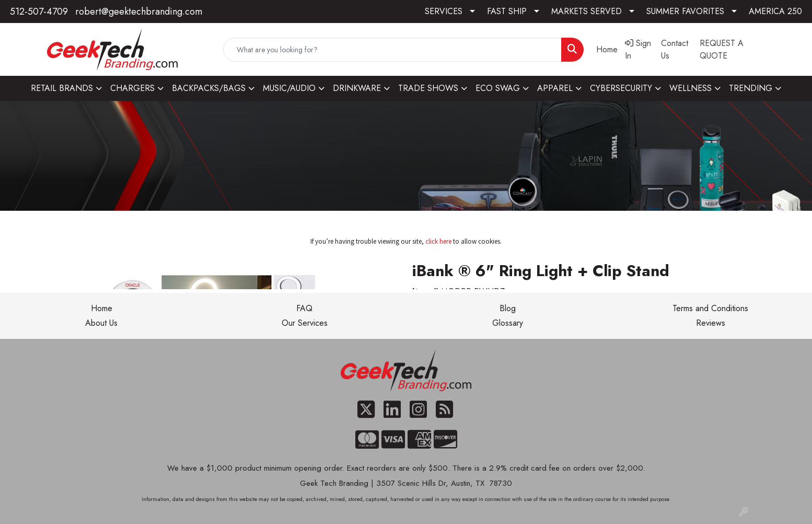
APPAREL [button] (555, 88)
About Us (101, 323)
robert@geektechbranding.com (139, 12)
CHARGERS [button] (132, 88)
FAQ (304, 308)
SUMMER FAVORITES (685, 11)
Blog (508, 308)
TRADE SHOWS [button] (428, 88)
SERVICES (444, 11)
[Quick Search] (392, 50)
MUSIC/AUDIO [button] (289, 88)
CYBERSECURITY (621, 88)
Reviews (711, 323)
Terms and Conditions (710, 308)
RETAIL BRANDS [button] (62, 88)
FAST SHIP (507, 11)
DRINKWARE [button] (357, 88)
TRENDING (751, 88)
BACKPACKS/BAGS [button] (209, 88)
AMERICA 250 (775, 11)
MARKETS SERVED (587, 11)
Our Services (305, 323)
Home (102, 308)
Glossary (508, 323)
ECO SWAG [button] (498, 88)
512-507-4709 (39, 12)
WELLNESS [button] (691, 88)
